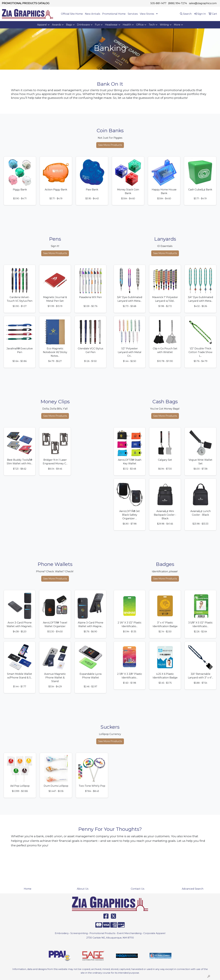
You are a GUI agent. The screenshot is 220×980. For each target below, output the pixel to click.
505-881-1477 (158, 3)
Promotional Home (114, 14)
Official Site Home (72, 14)
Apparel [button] (42, 25)
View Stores (147, 14)
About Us (83, 889)
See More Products (110, 145)
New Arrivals (93, 14)
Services (133, 14)
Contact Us (137, 889)
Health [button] (127, 25)
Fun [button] (97, 25)
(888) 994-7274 (177, 3)
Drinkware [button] (83, 25)
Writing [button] (164, 25)
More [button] (177, 25)
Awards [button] (56, 25)
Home (28, 889)
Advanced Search (193, 889)
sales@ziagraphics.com (203, 3)
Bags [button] (69, 25)
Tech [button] (152, 25)
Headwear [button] (111, 25)
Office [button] (140, 25)
